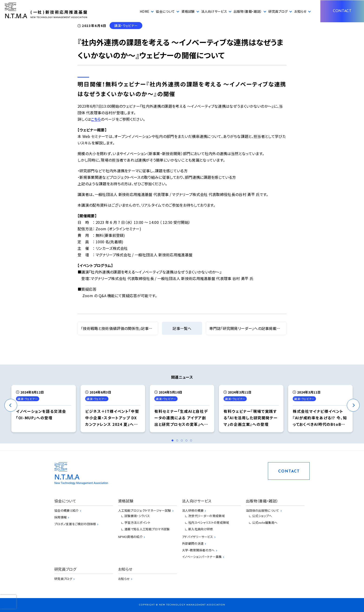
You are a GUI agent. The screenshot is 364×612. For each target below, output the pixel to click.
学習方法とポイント (137, 522)
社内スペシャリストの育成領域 (209, 522)
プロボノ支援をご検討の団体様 (75, 524)
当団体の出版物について (263, 510)
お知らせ (300, 11)
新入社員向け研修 (201, 529)
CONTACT (342, 11)
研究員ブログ (278, 11)
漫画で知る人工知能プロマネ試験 (147, 529)
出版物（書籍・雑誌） (248, 11)
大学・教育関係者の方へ (198, 550)
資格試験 (188, 11)
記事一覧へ (182, 328)
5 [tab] (192, 442)
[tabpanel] (44, 409)
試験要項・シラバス (137, 516)
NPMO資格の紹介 (130, 537)
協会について (165, 11)
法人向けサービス (214, 11)
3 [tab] (183, 442)
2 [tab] (179, 442)
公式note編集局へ (265, 522)
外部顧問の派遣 (193, 543)
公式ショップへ (262, 516)
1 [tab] (174, 442)
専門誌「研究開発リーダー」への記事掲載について (250, 328)
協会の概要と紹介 (67, 510)
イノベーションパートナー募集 (202, 557)
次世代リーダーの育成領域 (206, 516)
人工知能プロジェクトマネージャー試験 (145, 510)
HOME (145, 11)
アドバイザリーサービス (198, 537)
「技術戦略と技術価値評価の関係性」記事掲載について (126, 328)
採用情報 (60, 517)
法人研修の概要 (193, 510)
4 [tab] (188, 442)
